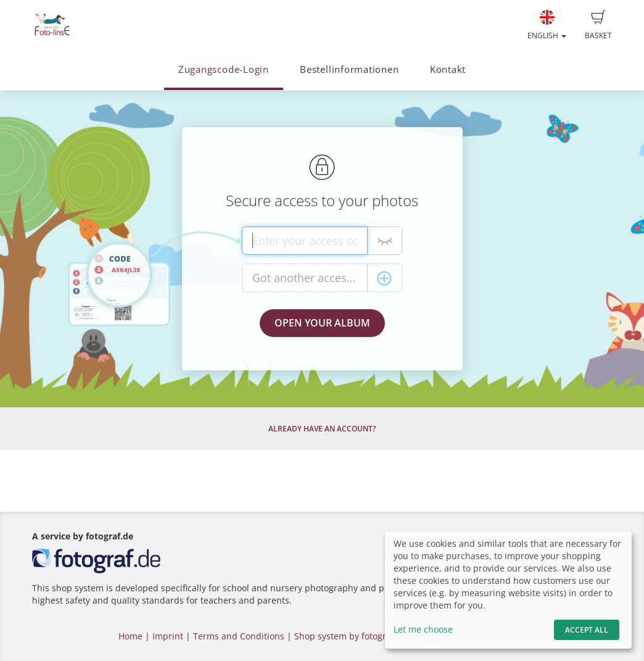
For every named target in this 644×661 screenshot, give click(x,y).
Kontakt (448, 69)
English (547, 25)
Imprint (168, 636)
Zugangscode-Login (224, 69)
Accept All (587, 630)
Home (130, 636)
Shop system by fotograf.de (351, 636)
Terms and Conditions (239, 636)
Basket (598, 25)
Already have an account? (322, 429)
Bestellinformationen (349, 69)
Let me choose (423, 629)
